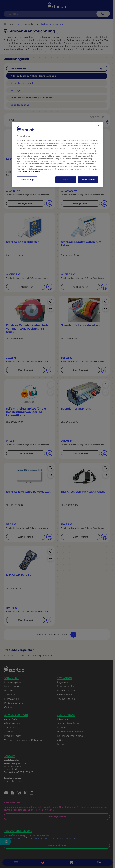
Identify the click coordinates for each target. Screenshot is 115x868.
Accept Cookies (88, 180)
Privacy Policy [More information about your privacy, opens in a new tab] (28, 171)
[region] (57, 154)
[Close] (99, 125)
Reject (65, 180)
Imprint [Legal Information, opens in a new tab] (37, 171)
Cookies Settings (27, 180)
